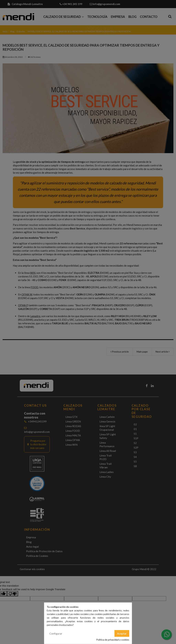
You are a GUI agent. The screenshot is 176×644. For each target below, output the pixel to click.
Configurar (56, 633)
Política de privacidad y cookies (113, 640)
